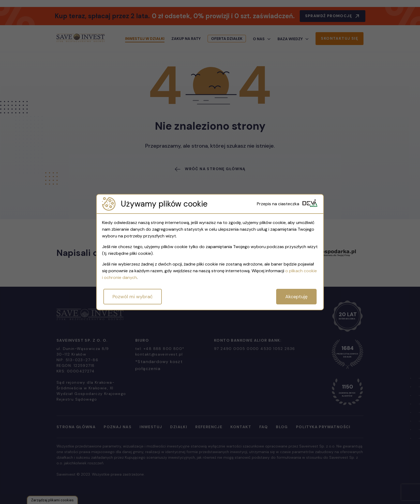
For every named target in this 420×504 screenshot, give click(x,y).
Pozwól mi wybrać (133, 297)
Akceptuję (296, 297)
